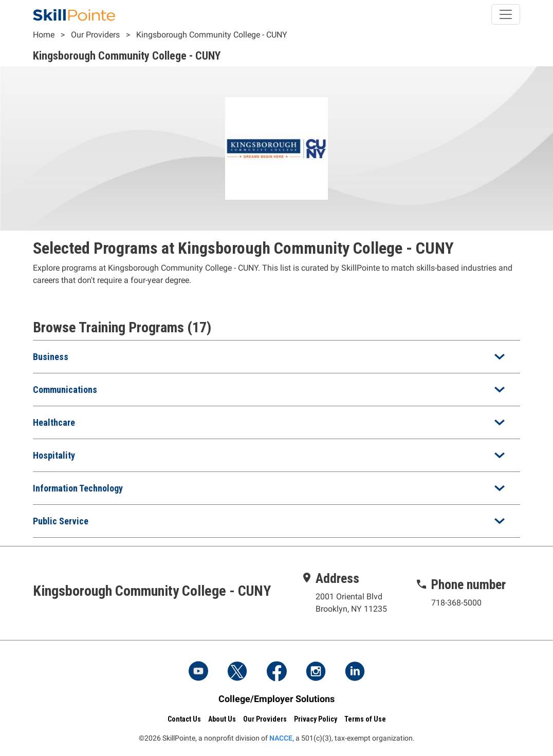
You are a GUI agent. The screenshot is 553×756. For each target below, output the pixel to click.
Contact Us (184, 719)
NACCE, (282, 738)
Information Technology (78, 488)
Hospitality (54, 455)
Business (51, 357)
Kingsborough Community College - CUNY (212, 35)
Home (44, 35)
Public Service (61, 521)
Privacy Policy (316, 719)
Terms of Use (365, 719)
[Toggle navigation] (506, 14)
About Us (222, 719)
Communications (65, 390)
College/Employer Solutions (276, 699)
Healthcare (54, 422)
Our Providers (95, 35)
